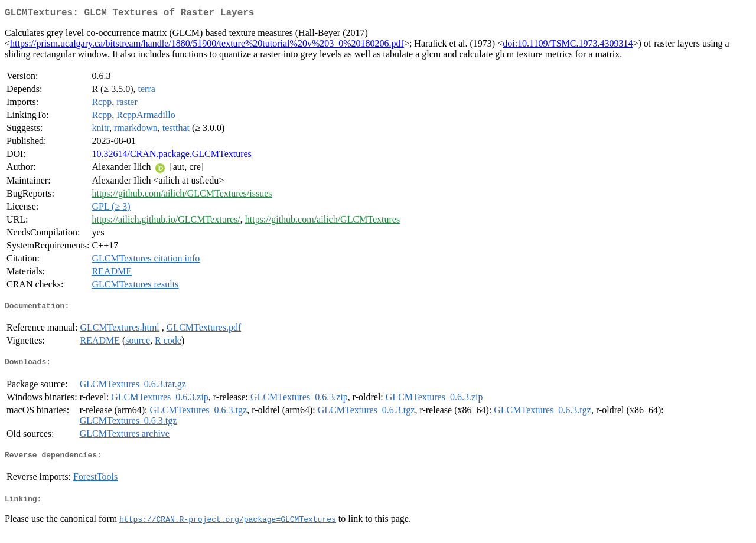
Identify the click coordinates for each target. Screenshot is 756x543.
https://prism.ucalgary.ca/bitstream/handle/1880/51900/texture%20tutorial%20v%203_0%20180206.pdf (207, 46)
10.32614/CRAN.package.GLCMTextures (171, 156)
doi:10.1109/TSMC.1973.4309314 (568, 46)
